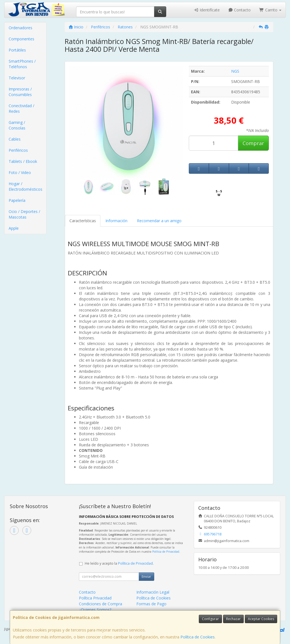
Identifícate (207, 10)
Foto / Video (20, 172)
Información (116, 221)
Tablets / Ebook (23, 161)
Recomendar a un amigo (159, 221)
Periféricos (18, 150)
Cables (15, 139)
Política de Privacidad (166, 552)
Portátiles (17, 50)
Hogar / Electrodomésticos (26, 186)
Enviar (146, 576)
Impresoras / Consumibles (20, 92)
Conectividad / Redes (21, 108)
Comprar (253, 143)
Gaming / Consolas (17, 125)
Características (83, 221)
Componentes (21, 39)
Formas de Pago (151, 604)
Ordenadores (20, 28)
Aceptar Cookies (261, 619)
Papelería (17, 200)
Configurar (210, 619)
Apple (14, 228)
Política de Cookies (198, 637)
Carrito (270, 10)
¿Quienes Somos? (95, 610)
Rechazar (233, 619)
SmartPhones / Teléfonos (22, 64)
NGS (235, 71)
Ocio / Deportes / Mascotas (24, 214)
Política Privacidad (95, 598)
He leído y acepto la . (119, 563)
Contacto (240, 10)
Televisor (17, 78)
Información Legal (153, 592)
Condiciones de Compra (101, 604)
